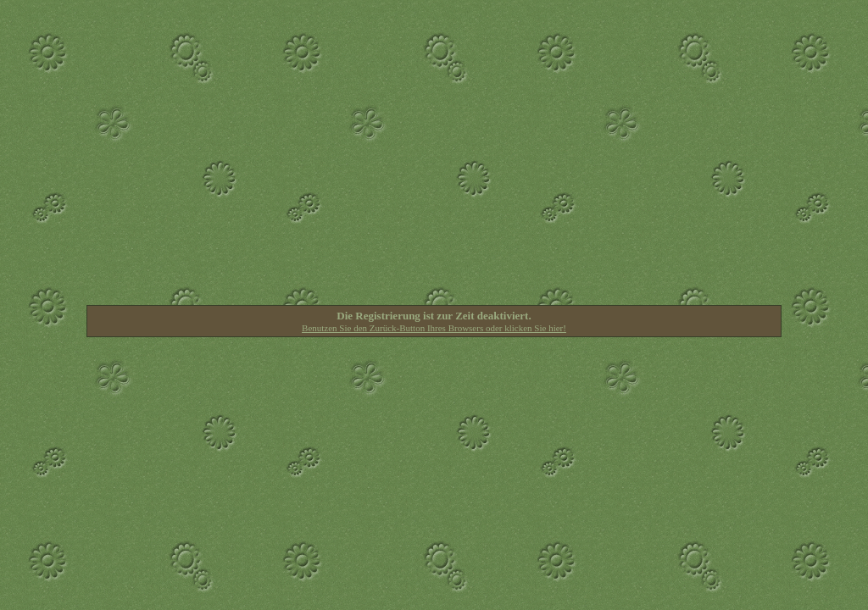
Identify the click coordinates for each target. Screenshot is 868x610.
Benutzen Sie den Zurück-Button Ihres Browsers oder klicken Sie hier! (434, 328)
